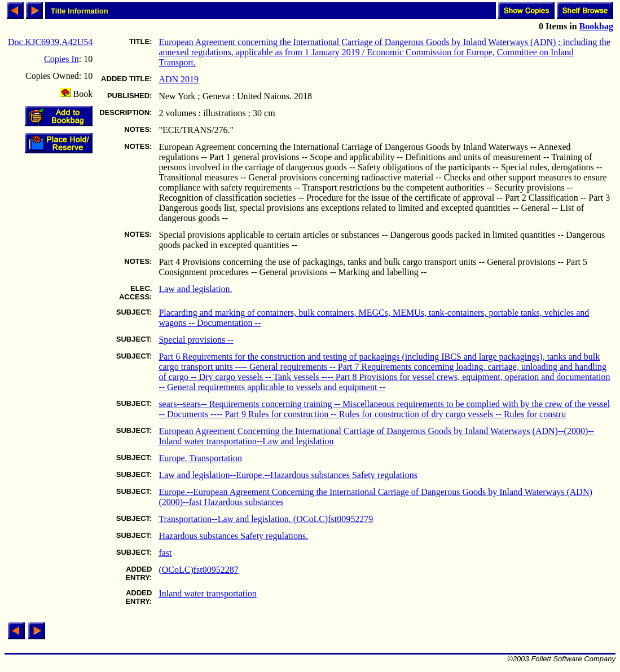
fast (165, 553)
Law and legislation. (195, 289)
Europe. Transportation (200, 458)
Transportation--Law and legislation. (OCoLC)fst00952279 (266, 519)
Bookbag (596, 26)
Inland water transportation (207, 593)
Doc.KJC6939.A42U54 (50, 42)
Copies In (61, 59)
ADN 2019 (179, 79)
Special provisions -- (196, 340)
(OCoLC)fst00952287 (198, 570)
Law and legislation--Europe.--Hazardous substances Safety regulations (288, 475)
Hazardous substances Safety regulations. (233, 536)
